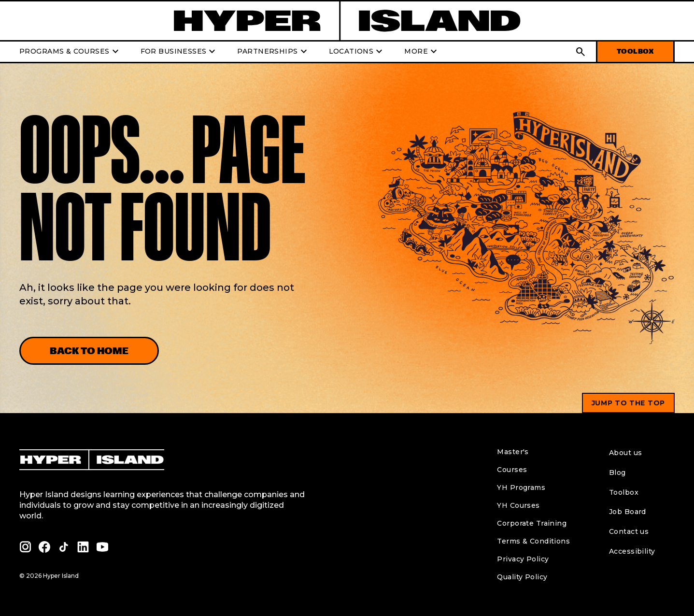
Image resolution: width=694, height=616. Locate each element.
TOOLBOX (635, 51)
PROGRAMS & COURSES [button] (70, 52)
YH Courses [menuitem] (518, 505)
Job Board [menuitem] (628, 512)
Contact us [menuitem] (629, 531)
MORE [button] (422, 52)
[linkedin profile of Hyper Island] (83, 547)
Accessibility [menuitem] (632, 551)
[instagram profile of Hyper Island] (25, 547)
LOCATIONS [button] (357, 52)
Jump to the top (629, 403)
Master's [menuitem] (513, 452)
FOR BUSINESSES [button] (179, 52)
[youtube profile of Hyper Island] (102, 547)
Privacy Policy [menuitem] (523, 559)
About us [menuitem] (625, 453)
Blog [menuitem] (617, 473)
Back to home (89, 351)
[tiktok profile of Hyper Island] (64, 547)
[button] (581, 52)
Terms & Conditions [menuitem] (533, 541)
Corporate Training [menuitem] (532, 523)
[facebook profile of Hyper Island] (44, 547)
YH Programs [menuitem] (521, 487)
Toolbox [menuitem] (624, 492)
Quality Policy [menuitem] (522, 577)
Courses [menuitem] (512, 470)
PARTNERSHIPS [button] (273, 52)
